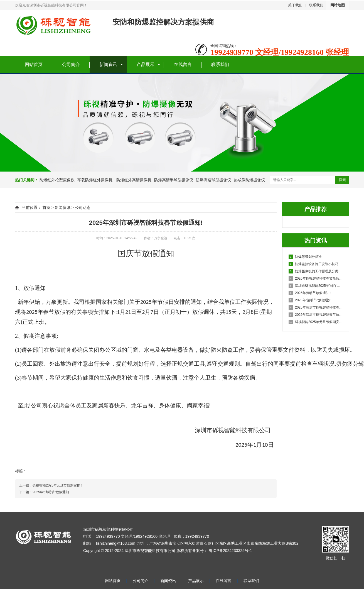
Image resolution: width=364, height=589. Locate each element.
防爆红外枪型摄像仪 (57, 180)
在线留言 (183, 64)
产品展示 (146, 64)
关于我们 (295, 5)
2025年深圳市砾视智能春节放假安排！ (316, 315)
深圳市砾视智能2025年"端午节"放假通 (316, 286)
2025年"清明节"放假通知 (310, 300)
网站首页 (34, 64)
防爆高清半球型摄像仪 (174, 180)
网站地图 (338, 5)
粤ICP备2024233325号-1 (230, 551)
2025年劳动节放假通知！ (311, 293)
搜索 (342, 180)
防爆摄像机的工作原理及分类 (313, 271)
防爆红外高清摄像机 (133, 180)
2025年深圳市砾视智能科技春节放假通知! (316, 307)
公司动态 (83, 207)
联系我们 (316, 5)
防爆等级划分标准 (305, 257)
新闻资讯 (108, 64)
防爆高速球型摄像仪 (213, 180)
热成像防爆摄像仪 (249, 180)
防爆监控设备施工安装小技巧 (313, 264)
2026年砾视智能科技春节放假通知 (316, 278)
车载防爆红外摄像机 (95, 180)
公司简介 (71, 64)
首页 (46, 207)
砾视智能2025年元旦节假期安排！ (316, 322)
